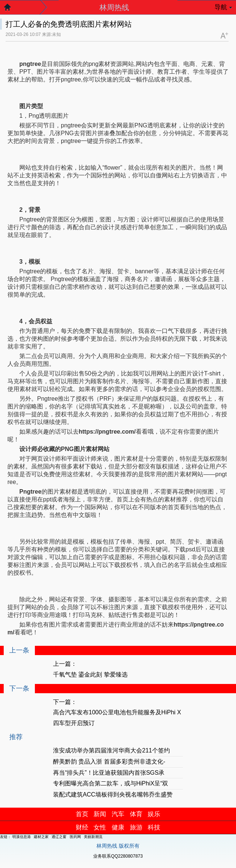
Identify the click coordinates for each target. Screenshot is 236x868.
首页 (82, 814)
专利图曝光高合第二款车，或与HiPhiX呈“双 (111, 783)
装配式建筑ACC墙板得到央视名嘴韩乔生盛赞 (113, 794)
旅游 (136, 827)
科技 (154, 827)
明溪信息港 (22, 837)
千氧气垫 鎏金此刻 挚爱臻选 (90, 675)
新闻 (100, 814)
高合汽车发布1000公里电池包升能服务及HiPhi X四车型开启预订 (117, 718)
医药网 (75, 837)
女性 (100, 827)
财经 (82, 827)
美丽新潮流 (93, 837)
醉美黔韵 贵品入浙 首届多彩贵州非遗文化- (109, 762)
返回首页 (11, 9)
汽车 (118, 814)
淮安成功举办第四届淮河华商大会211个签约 (112, 750)
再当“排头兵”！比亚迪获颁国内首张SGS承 (109, 773)
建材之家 (41, 837)
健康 (118, 827)
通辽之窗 (59, 837)
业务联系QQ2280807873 (118, 856)
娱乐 (154, 814)
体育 (136, 814)
